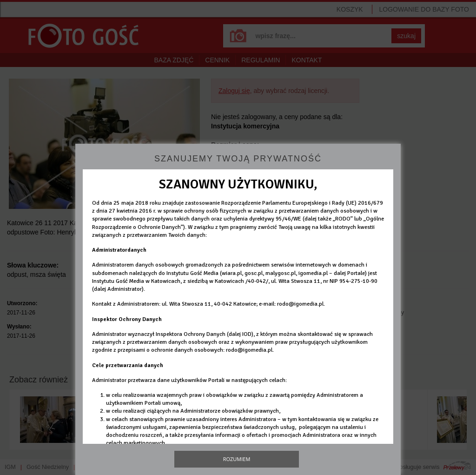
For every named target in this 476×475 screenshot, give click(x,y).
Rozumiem (237, 459)
